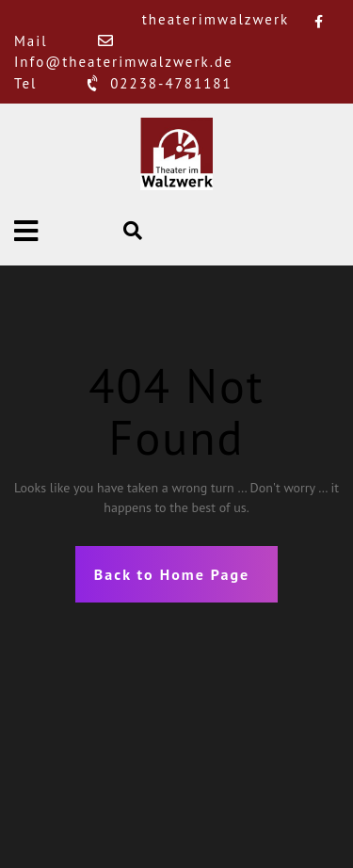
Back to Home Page (172, 574)
